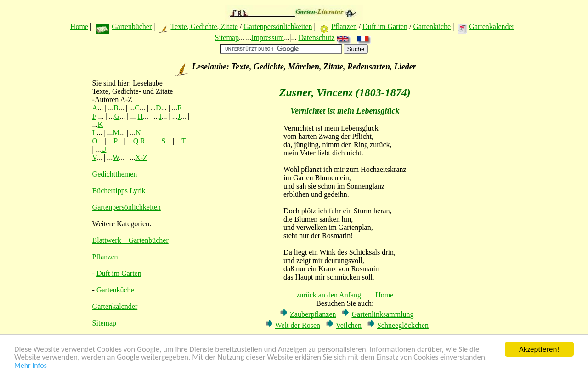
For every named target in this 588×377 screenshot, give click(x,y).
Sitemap (226, 37)
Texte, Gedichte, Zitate (204, 26)
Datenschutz (316, 37)
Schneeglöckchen (403, 325)
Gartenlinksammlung (382, 314)
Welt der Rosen (298, 325)
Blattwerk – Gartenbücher (130, 240)
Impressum (268, 37)
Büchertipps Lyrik (119, 191)
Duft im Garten (385, 26)
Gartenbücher (132, 26)
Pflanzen (344, 26)
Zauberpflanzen (313, 314)
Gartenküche (432, 26)
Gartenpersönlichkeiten (278, 26)
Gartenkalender (492, 26)
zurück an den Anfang (329, 295)
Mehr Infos (31, 366)
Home (79, 26)
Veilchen (349, 325)
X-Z (141, 157)
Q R (139, 141)
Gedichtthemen (115, 174)
